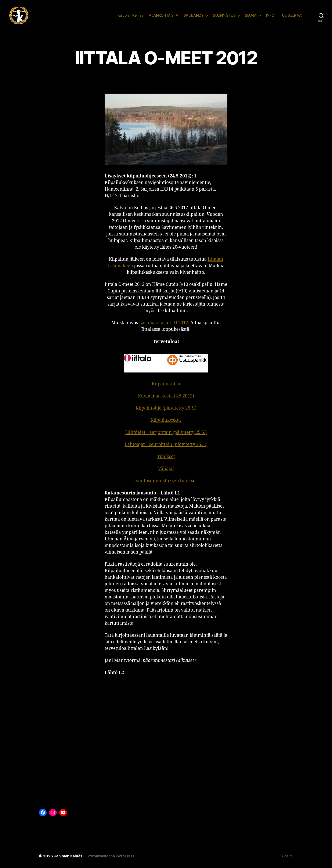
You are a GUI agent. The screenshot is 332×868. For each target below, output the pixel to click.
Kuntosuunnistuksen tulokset (166, 481)
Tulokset (166, 457)
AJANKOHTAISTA (163, 15)
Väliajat (166, 469)
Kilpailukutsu (166, 384)
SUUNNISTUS (224, 15)
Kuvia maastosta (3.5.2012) (166, 396)
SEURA (251, 15)
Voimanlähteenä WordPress (111, 856)
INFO (270, 15)
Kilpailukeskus (166, 420)
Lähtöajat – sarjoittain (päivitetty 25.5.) (166, 433)
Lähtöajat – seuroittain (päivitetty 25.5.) (166, 445)
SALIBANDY (194, 15)
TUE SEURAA (291, 15)
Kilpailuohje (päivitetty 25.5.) (166, 408)
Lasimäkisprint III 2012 (164, 323)
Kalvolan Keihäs (131, 15)
